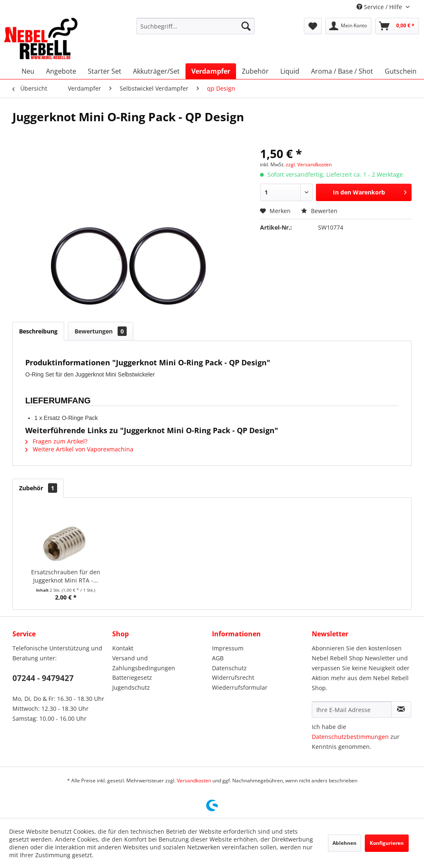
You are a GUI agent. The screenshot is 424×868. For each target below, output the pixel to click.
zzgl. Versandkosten (309, 164)
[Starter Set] (105, 71)
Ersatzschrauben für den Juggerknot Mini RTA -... (66, 576)
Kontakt (123, 648)
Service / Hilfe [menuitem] (380, 7)
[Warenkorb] (397, 26)
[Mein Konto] (348, 26)
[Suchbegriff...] (196, 26)
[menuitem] (196, 26)
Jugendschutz (131, 687)
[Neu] (28, 71)
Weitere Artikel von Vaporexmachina (79, 449)
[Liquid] (290, 71)
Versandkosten (194, 780)
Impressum (228, 648)
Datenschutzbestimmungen (350, 737)
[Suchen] (246, 26)
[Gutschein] (401, 71)
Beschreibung (38, 331)
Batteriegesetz (132, 677)
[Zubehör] (255, 71)
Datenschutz (229, 668)
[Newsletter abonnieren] (401, 710)
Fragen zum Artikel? (56, 441)
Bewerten (319, 211)
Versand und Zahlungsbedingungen (144, 663)
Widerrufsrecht (233, 677)
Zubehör (38, 488)
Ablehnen (344, 843)
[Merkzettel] (313, 26)
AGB (218, 658)
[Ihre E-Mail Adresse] (352, 710)
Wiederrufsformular (240, 687)
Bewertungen (101, 331)
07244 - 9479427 (43, 678)
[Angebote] (61, 71)
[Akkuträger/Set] (156, 71)
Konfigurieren (387, 843)
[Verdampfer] (211, 71)
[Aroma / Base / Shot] (342, 71)
